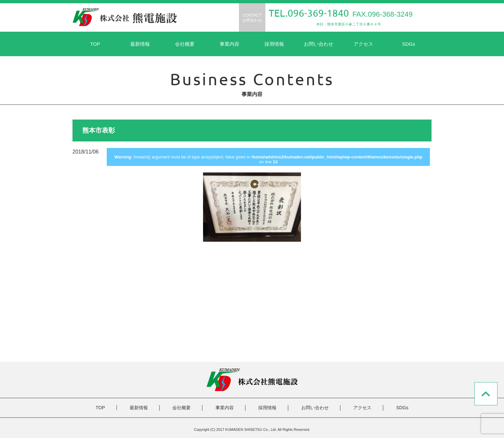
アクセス (363, 44)
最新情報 (140, 44)
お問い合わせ (319, 44)
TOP (95, 44)
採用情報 (274, 44)
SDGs (409, 44)
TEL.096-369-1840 (309, 13)
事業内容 (229, 44)
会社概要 (185, 44)
